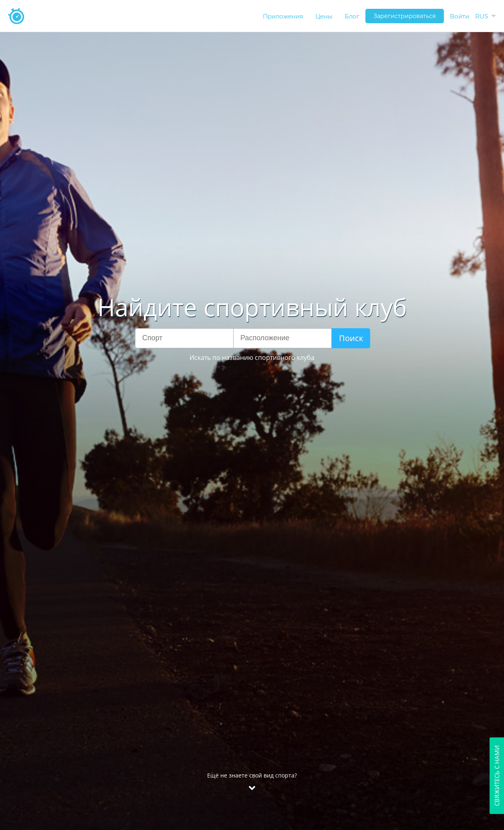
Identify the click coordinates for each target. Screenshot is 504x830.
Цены (324, 16)
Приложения (283, 16)
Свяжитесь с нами (497, 776)
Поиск (351, 338)
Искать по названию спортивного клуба (252, 357)
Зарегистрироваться (405, 16)
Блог (352, 16)
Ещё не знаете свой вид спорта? (252, 802)
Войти (460, 16)
